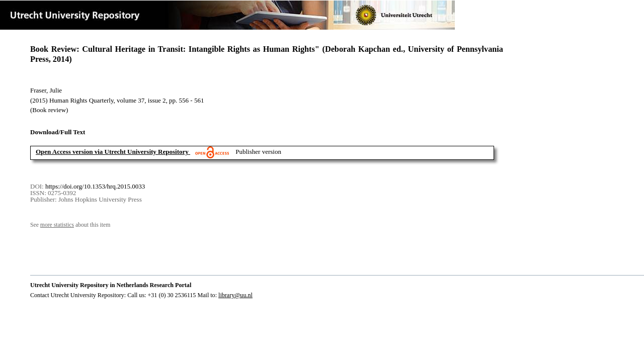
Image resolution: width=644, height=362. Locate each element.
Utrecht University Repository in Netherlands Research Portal (111, 285)
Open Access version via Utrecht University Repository (112, 152)
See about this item (70, 225)
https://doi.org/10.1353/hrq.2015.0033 (95, 186)
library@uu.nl (235, 295)
